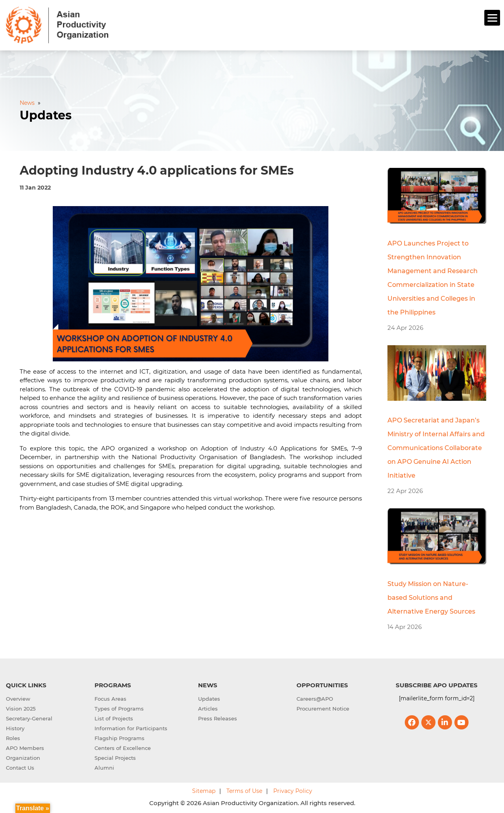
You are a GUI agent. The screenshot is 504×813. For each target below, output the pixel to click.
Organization (23, 757)
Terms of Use (244, 790)
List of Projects (114, 717)
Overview (18, 698)
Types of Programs (119, 707)
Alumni (104, 766)
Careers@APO (315, 698)
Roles (13, 737)
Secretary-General (29, 717)
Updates (209, 698)
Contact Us (20, 766)
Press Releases (218, 717)
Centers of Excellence (123, 747)
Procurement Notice (323, 707)
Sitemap (204, 790)
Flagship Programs (120, 737)
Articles (208, 707)
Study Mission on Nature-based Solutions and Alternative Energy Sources (431, 596)
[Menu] (492, 18)
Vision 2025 (21, 707)
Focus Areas (110, 698)
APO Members (25, 747)
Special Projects (115, 757)
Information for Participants (131, 727)
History (15, 727)
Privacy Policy (293, 790)
